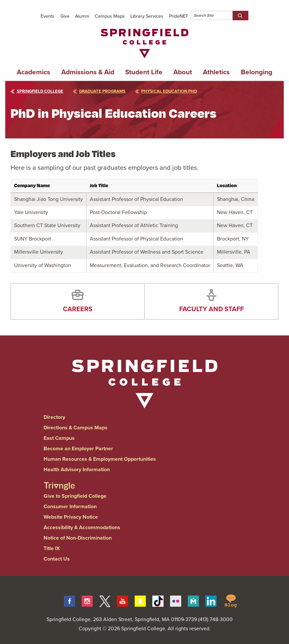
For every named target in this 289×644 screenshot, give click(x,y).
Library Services (147, 16)
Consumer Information (70, 506)
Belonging (257, 72)
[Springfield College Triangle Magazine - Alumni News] (59, 480)
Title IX (52, 548)
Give (65, 16)
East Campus (59, 438)
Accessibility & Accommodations (82, 527)
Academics (33, 72)
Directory (54, 417)
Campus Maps (110, 16)
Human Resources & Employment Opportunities (100, 459)
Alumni (82, 16)
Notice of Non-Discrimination (78, 538)
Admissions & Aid (88, 72)
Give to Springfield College (75, 496)
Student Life (144, 72)
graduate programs (99, 91)
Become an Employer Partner (78, 448)
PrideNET (179, 16)
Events (48, 16)
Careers (78, 309)
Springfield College (37, 91)
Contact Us (57, 559)
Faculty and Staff (212, 309)
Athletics (216, 72)
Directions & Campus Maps (76, 428)
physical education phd (166, 91)
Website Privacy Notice (71, 517)
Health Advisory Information (77, 469)
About (183, 72)
